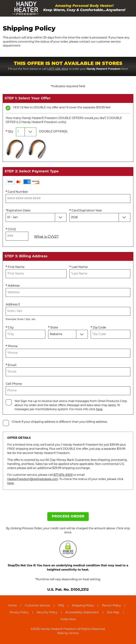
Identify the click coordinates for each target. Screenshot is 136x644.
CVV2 (11, 230)
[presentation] (68, 502)
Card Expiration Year (86, 211)
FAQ (61, 606)
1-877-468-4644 (58, 69)
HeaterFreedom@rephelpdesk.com (33, 479)
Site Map (113, 613)
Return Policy (111, 606)
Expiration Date (18, 211)
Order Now (68, 619)
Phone (12, 346)
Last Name (79, 267)
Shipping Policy (83, 606)
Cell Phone (14, 384)
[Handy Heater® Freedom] (26, 8)
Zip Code (98, 328)
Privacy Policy (19, 613)
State (53, 328)
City (10, 328)
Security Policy (47, 613)
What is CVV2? (46, 237)
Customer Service (37, 606)
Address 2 (13, 305)
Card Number (17, 192)
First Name (15, 267)
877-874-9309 (63, 475)
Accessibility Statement (82, 613)
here (99, 409)
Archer (74, 633)
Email (11, 365)
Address (13, 286)
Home (12, 606)
